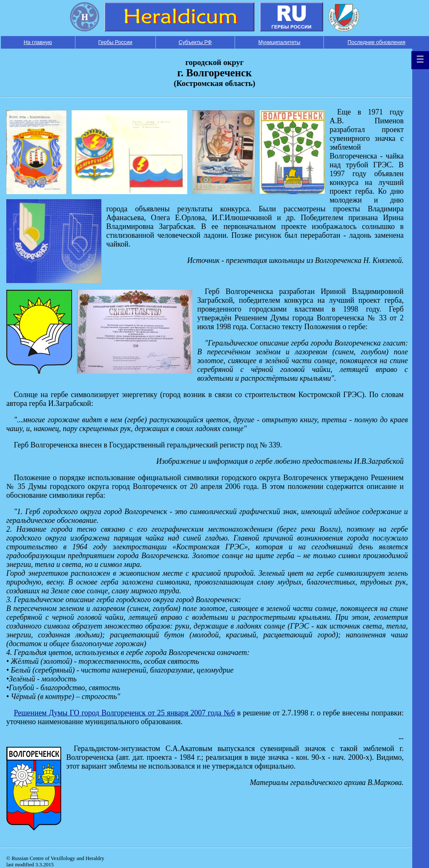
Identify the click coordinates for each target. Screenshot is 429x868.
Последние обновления (377, 42)
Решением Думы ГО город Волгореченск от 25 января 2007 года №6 (124, 713)
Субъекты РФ (195, 42)
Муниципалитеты (279, 42)
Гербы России (115, 42)
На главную (38, 42)
